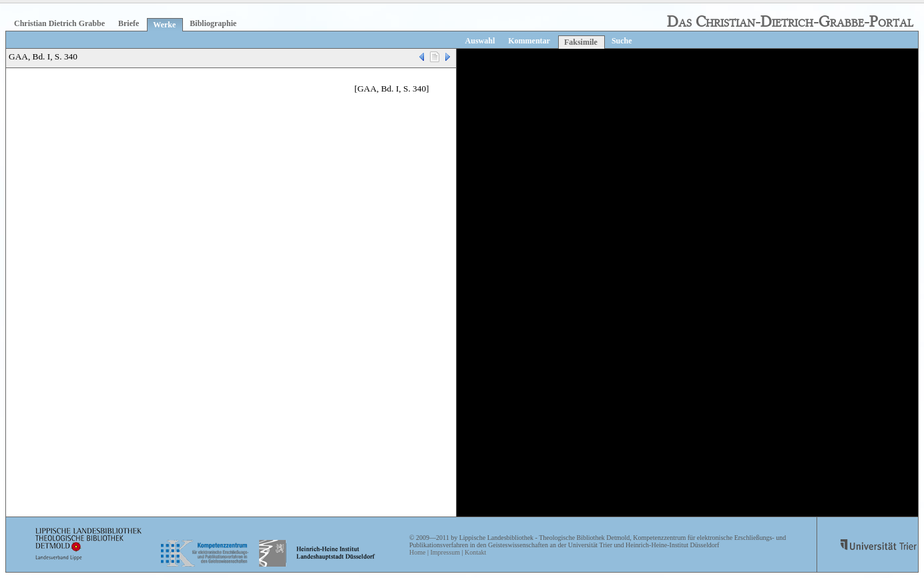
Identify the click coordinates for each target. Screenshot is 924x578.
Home (417, 552)
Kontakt (475, 552)
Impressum (445, 552)
